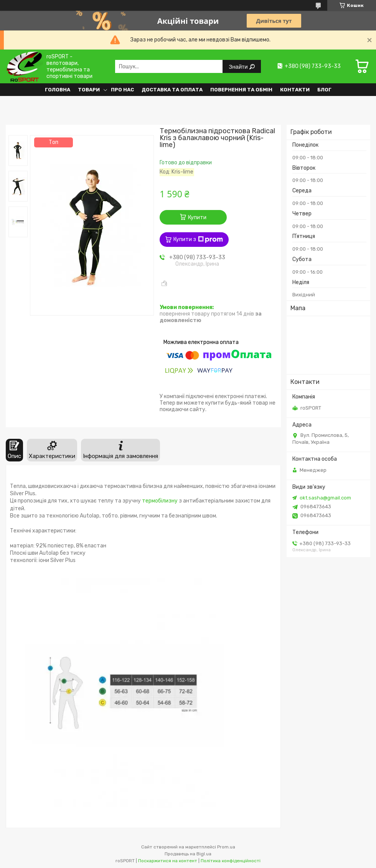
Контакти (295, 90)
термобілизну (160, 501)
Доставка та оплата (172, 90)
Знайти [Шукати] (239, 67)
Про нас (122, 90)
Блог (324, 90)
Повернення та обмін (241, 90)
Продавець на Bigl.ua (188, 854)
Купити (197, 217)
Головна (58, 90)
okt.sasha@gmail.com (325, 498)
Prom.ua (226, 847)
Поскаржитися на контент (168, 861)
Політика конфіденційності (231, 861)
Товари (89, 90)
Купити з (198, 240)
